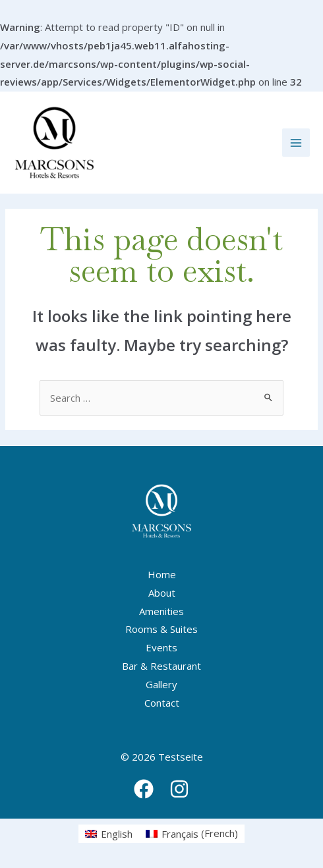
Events (161, 647)
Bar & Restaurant (161, 666)
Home (162, 574)
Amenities (161, 611)
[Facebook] (144, 789)
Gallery (161, 684)
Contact (162, 703)
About (162, 593)
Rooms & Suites (161, 629)
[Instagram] (179, 789)
